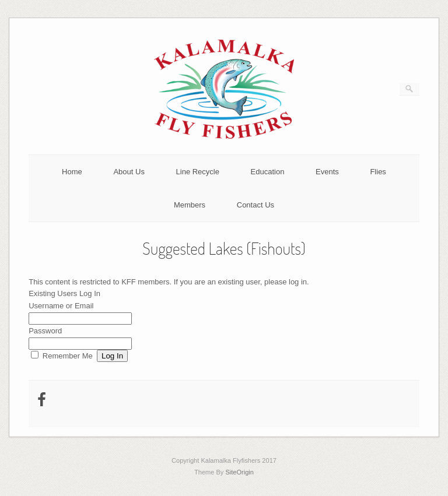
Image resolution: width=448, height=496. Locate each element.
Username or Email (61, 306)
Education (268, 172)
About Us (129, 172)
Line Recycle (198, 172)
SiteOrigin (239, 472)
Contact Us (256, 205)
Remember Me (68, 356)
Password (45, 331)
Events (327, 172)
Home (72, 172)
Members (190, 205)
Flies (378, 172)
